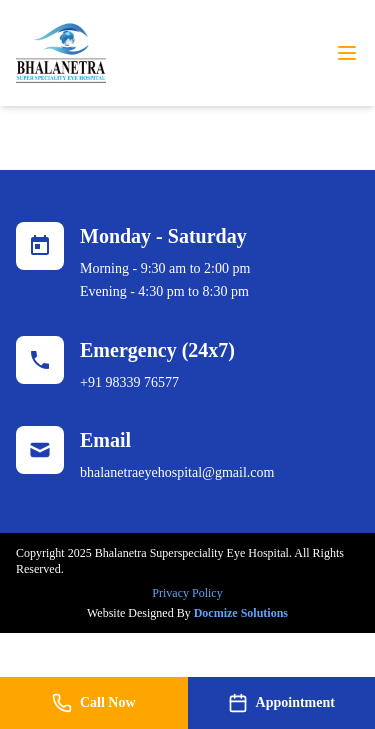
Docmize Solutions (241, 613)
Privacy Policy (187, 593)
